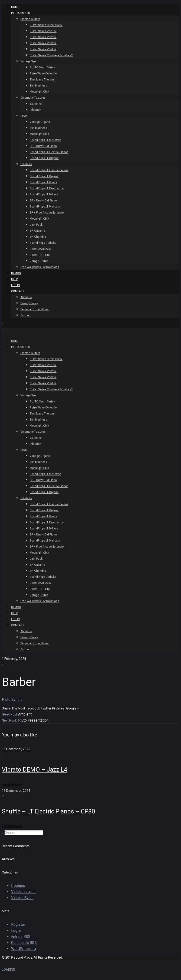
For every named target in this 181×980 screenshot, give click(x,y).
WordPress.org (23, 949)
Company (18, 291)
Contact (26, 315)
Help (14, 279)
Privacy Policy (29, 303)
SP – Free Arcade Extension (48, 213)
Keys (24, 116)
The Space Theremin (43, 80)
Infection (35, 110)
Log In (15, 285)
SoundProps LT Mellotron (45, 140)
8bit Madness (38, 86)
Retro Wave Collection (44, 74)
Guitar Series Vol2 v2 (43, 37)
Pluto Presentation (33, 720)
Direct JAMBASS (40, 249)
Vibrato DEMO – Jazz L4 (35, 769)
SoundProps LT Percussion (47, 188)
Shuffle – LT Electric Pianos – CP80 (49, 811)
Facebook (33, 708)
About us (26, 297)
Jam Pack (36, 225)
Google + (73, 708)
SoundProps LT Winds (43, 182)
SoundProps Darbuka (43, 243)
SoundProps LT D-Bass (44, 194)
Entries (21, 937)
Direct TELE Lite (40, 255)
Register (18, 925)
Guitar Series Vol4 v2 (43, 49)
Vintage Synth (29, 61)
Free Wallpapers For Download (40, 267)
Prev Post (10, 714)
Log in (16, 931)
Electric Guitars (30, 19)
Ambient (25, 714)
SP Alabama (37, 231)
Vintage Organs (40, 122)
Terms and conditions (35, 309)
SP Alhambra (38, 237)
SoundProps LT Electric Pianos (49, 152)
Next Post (10, 720)
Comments (24, 943)
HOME (15, 7)
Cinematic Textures (33, 98)
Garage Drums (39, 261)
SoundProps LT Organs (44, 158)
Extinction (36, 104)
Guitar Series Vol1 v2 (43, 31)
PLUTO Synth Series (42, 67)
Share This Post (14, 708)
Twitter (46, 708)
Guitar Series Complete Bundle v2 (51, 55)
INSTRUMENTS (20, 13)
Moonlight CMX (39, 92)
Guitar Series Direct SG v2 (46, 25)
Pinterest (59, 708)
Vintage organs (23, 892)
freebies (18, 886)
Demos (16, 273)
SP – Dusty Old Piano (43, 146)
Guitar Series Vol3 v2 (43, 43)
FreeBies (26, 164)
